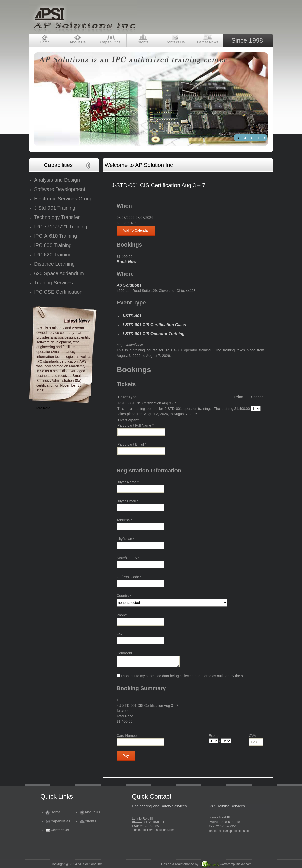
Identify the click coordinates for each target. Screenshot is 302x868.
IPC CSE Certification (58, 292)
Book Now (127, 262)
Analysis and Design (57, 180)
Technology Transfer (57, 217)
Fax (120, 634)
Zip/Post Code (129, 577)
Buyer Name (128, 482)
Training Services (54, 283)
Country (124, 596)
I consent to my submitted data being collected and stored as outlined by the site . (183, 676)
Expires (215, 736)
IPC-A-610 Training (56, 236)
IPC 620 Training (53, 255)
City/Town (125, 539)
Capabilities (58, 821)
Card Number (127, 736)
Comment (124, 653)
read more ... (45, 408)
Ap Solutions (129, 285)
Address (124, 520)
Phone (122, 615)
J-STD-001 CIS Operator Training (153, 334)
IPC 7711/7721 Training (61, 227)
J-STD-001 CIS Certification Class (154, 325)
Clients (88, 821)
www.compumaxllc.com (236, 864)
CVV (253, 736)
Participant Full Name (135, 425)
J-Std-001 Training (55, 208)
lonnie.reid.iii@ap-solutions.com (153, 830)
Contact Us (57, 830)
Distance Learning (54, 264)
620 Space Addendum (59, 273)
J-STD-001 (132, 316)
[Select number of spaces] (256, 409)
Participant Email (132, 444)
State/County (128, 558)
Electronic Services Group (63, 199)
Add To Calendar (136, 230)
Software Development (60, 189)
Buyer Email (127, 501)
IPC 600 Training (53, 245)
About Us (90, 812)
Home (53, 812)
